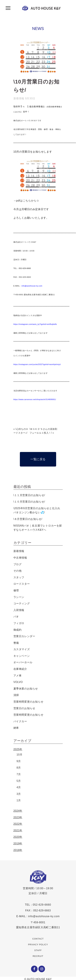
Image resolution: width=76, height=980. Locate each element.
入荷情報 (19, 610)
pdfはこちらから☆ (28, 201)
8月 (19, 768)
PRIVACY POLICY (38, 945)
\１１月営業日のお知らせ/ (29, 495)
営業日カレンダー (24, 636)
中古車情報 (20, 558)
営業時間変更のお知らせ (28, 702)
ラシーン (19, 597)
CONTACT (38, 939)
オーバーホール (23, 662)
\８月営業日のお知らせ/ (28, 519)
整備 (16, 643)
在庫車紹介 (20, 669)
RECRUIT (38, 956)
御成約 (18, 630)
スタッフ (19, 577)
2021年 (18, 830)
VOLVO (18, 682)
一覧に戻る (38, 459)
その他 (18, 571)
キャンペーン (22, 656)
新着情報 (19, 98)
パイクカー (20, 721)
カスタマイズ (22, 649)
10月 (20, 755)
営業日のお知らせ (24, 708)
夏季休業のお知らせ (26, 689)
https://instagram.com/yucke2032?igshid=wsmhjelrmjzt (37, 364)
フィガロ (19, 623)
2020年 (18, 837)
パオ (16, 617)
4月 (19, 787)
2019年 (18, 844)
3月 (19, 794)
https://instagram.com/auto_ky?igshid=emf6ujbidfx (35, 324)
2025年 (18, 749)
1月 (19, 800)
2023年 (18, 817)
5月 (19, 781)
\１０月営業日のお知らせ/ (29, 502)
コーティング (22, 603)
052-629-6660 (42, 905)
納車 (16, 728)
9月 (19, 761)
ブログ (18, 564)
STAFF (38, 950)
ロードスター (22, 584)
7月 (19, 774)
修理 (16, 590)
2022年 (18, 824)
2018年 (18, 850)
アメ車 (18, 676)
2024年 (18, 811)
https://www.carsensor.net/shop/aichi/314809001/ (35, 399)
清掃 (16, 695)
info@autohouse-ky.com (32, 286)
